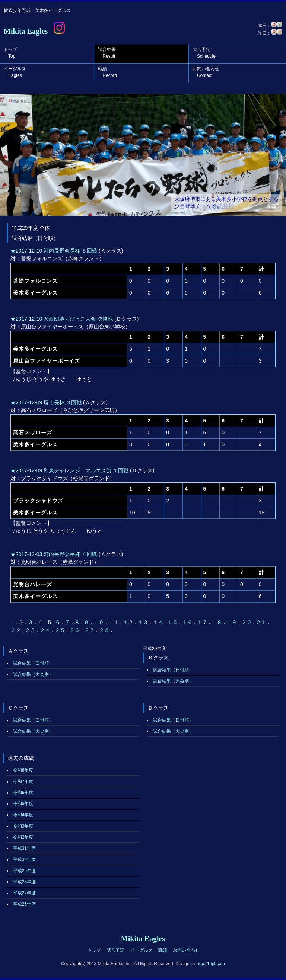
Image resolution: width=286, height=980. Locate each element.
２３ (31, 630)
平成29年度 (24, 871)
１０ (99, 622)
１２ (129, 622)
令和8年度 (23, 770)
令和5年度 (23, 804)
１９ (232, 622)
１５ (173, 622)
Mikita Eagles (26, 31)
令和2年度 (23, 837)
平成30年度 (24, 859)
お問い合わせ (206, 72)
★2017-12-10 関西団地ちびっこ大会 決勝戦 (62, 319)
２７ (90, 630)
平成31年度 (24, 848)
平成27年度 (24, 893)
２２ (16, 630)
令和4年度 (23, 815)
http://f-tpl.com (211, 964)
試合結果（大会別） (33, 674)
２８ (105, 630)
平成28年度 (24, 882)
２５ (61, 630)
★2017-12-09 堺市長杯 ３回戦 (46, 402)
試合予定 (204, 53)
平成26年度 (24, 904)
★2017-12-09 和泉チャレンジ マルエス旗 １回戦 (69, 470)
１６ (188, 622)
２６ (75, 630)
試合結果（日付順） (33, 663)
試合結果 (107, 53)
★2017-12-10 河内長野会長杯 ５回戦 (54, 251)
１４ (159, 622)
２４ (46, 630)
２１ (262, 622)
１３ (144, 622)
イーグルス (15, 72)
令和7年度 (23, 781)
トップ (10, 53)
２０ (247, 622)
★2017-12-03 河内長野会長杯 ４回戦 (54, 554)
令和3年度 (23, 826)
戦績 (107, 72)
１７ (203, 622)
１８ (217, 622)
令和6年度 (23, 793)
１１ (114, 622)
